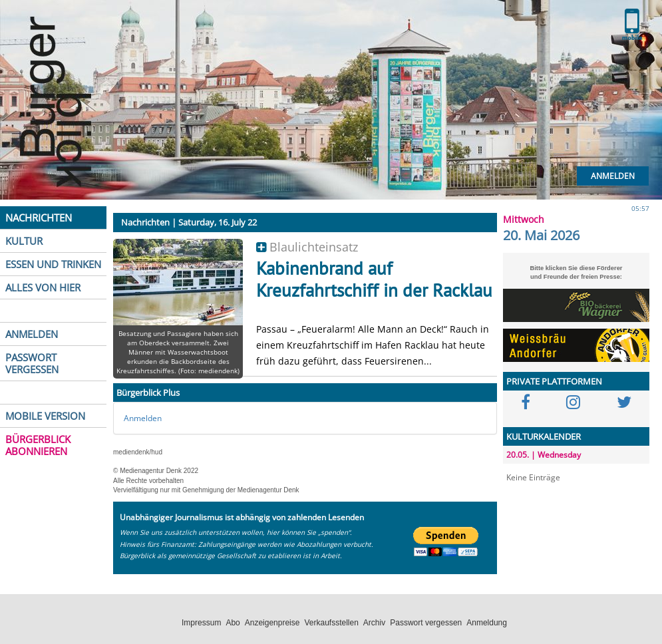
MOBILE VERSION (45, 416)
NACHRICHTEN (39, 218)
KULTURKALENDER (544, 436)
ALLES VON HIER (43, 287)
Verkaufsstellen (331, 623)
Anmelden (613, 176)
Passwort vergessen (426, 623)
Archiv (374, 623)
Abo (233, 623)
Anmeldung (487, 623)
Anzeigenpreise (272, 623)
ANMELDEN (32, 334)
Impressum (201, 623)
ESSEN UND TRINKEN (53, 264)
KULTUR (24, 241)
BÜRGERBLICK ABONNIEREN (38, 445)
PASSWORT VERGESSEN (32, 363)
